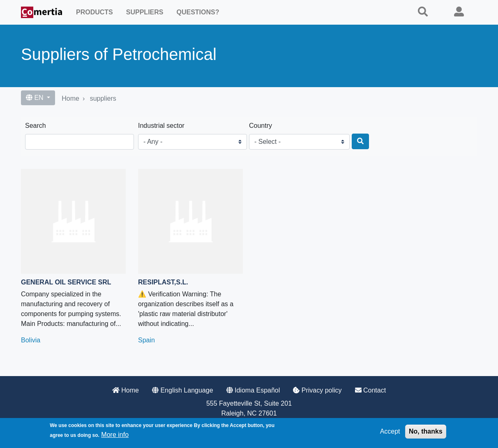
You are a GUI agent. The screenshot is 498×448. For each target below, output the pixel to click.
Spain (146, 340)
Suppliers (145, 12)
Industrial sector (161, 126)
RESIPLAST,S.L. (163, 282)
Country (261, 126)
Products (95, 12)
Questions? (198, 12)
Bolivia (31, 340)
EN (36, 98)
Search (36, 126)
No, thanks (426, 431)
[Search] (360, 141)
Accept (390, 431)
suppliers (103, 98)
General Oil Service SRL (66, 282)
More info (115, 435)
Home (70, 98)
